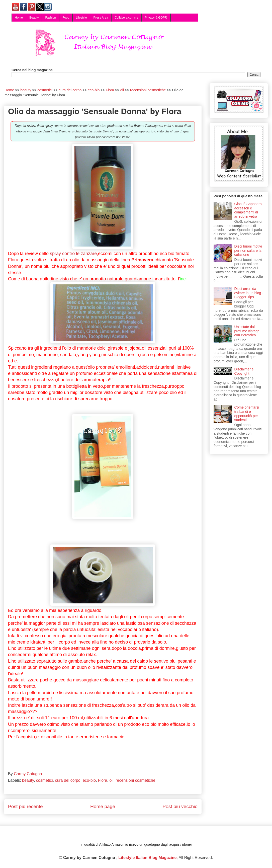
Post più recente (25, 806)
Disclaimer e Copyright (244, 371)
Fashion (51, 18)
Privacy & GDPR (156, 18)
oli (111, 780)
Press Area (101, 18)
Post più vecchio (180, 806)
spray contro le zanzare (73, 254)
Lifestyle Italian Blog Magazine (147, 858)
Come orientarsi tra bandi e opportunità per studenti (247, 414)
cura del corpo (68, 780)
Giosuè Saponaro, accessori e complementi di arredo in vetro (249, 210)
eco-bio (89, 780)
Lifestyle (81, 18)
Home (19, 18)
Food (66, 18)
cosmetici (44, 780)
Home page (103, 806)
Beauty (34, 18)
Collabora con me (126, 18)
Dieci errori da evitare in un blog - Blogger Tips (249, 293)
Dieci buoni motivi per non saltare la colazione (248, 251)
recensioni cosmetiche (135, 780)
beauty (28, 780)
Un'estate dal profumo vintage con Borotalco (247, 331)
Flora (103, 780)
